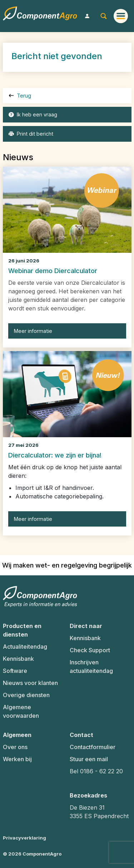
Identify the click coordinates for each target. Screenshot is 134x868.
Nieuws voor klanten (30, 683)
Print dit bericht (31, 134)
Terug (20, 96)
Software (15, 671)
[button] (87, 16)
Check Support (90, 650)
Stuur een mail (89, 759)
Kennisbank (18, 659)
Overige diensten (26, 695)
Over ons (15, 747)
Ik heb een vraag (33, 114)
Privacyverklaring (24, 838)
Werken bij (17, 759)
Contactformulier (93, 747)
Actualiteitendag (25, 647)
